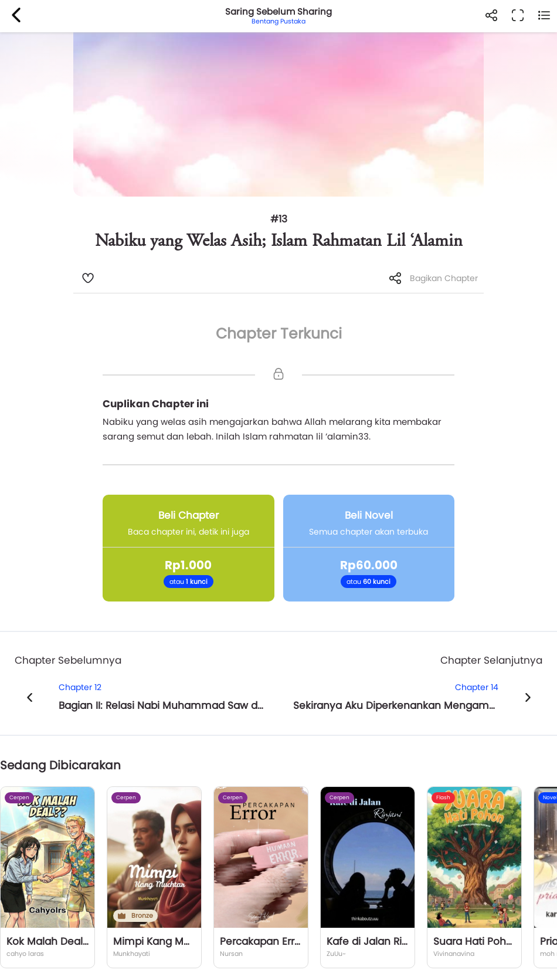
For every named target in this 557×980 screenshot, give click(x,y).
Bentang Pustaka (278, 21)
